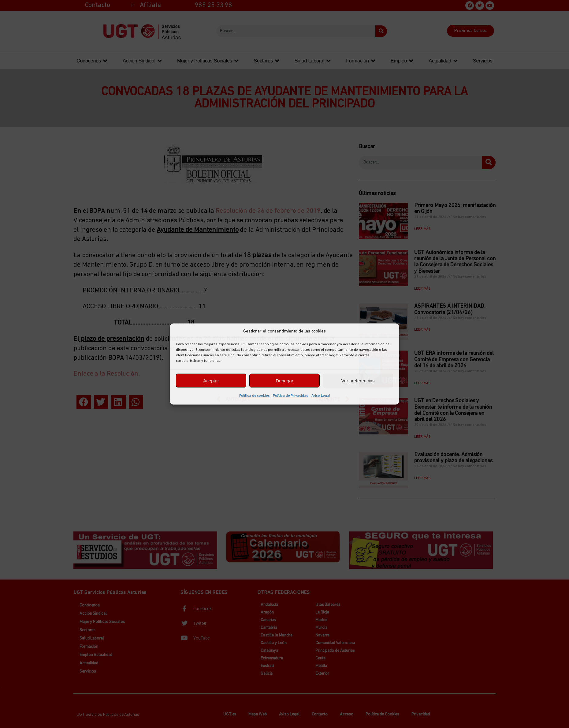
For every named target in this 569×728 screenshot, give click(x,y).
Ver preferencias (358, 380)
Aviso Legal (321, 396)
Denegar (284, 380)
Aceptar (211, 380)
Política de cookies (255, 396)
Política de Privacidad (291, 396)
